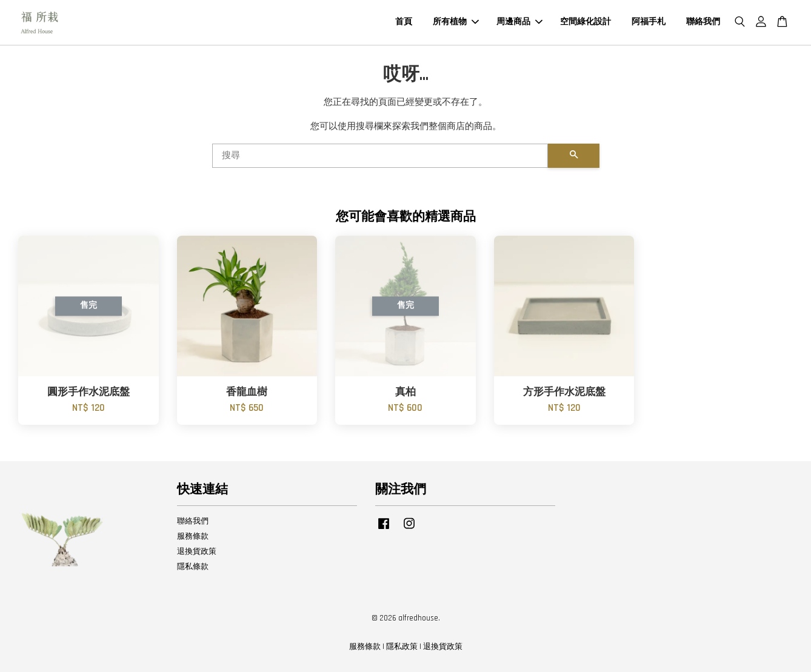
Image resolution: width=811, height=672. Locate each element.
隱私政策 (402, 647)
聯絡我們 (703, 22)
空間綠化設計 (586, 22)
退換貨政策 (197, 551)
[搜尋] (380, 156)
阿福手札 (649, 22)
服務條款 (193, 536)
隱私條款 (193, 567)
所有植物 (456, 22)
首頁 (404, 22)
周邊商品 (519, 22)
